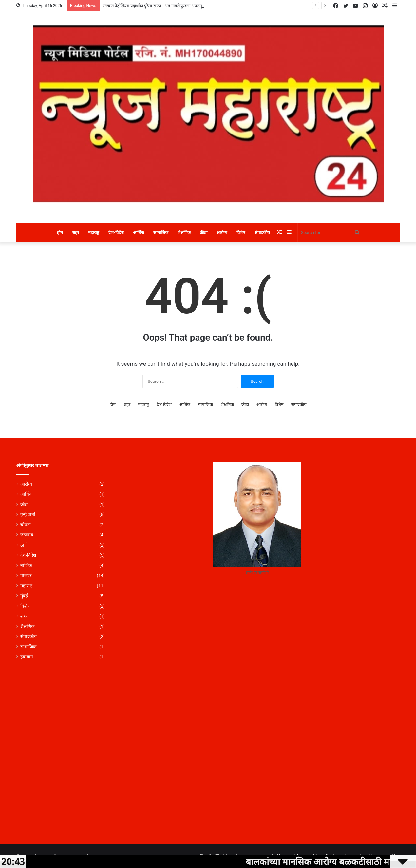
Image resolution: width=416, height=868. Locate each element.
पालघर (26, 575)
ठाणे (24, 545)
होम (60, 232)
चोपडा (26, 525)
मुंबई (24, 596)
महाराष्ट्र (94, 232)
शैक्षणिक (184, 232)
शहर (76, 232)
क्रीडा (204, 232)
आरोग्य (222, 232)
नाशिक (26, 565)
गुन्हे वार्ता (28, 514)
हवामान (27, 657)
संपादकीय (262, 232)
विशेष (241, 232)
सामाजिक (161, 232)
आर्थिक (139, 232)
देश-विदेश (116, 232)
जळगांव (27, 535)
